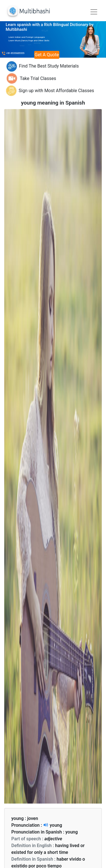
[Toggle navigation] (94, 12)
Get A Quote (47, 55)
